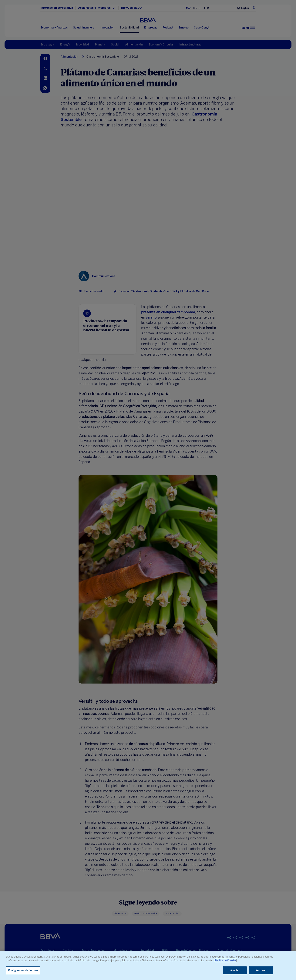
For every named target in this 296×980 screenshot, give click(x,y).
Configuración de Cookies (23, 970)
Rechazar (261, 970)
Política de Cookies (226, 960)
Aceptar (235, 970)
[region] (148, 966)
